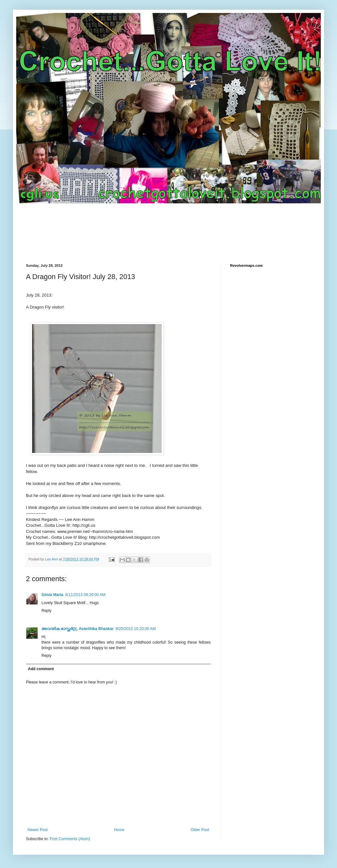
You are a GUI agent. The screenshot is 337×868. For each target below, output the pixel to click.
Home (119, 830)
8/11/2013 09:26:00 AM (85, 595)
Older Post (200, 830)
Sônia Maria (52, 595)
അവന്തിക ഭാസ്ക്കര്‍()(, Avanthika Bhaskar (78, 629)
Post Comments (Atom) (70, 839)
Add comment (41, 669)
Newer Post (38, 830)
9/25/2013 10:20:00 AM (136, 629)
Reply (46, 611)
